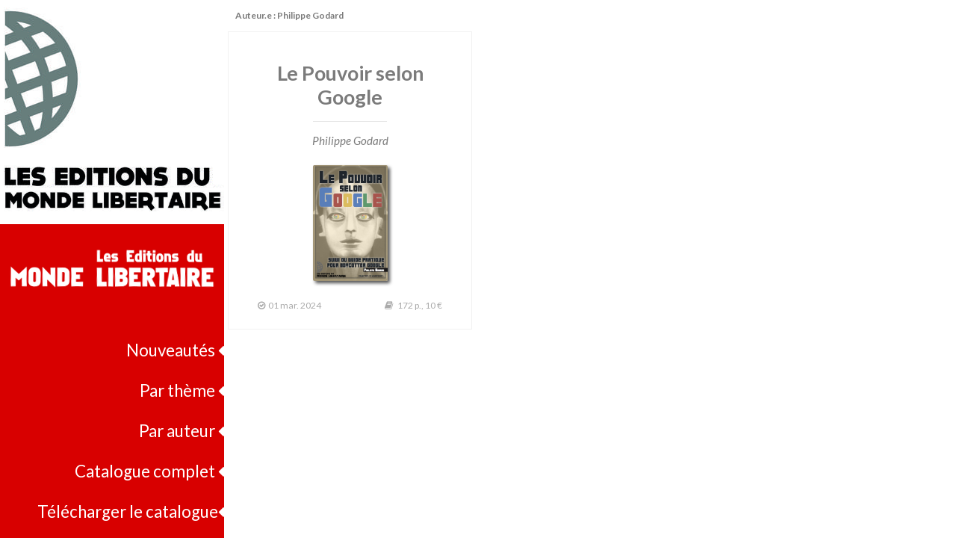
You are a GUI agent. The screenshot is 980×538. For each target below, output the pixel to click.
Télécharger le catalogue (131, 511)
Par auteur (182, 431)
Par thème (182, 390)
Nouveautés (175, 350)
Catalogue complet (149, 471)
